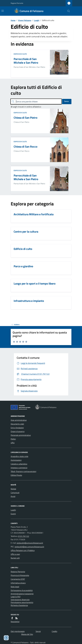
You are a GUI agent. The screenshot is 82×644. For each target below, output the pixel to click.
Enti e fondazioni (17, 428)
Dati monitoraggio (18, 631)
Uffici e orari (15, 554)
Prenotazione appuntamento (22, 602)
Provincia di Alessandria (20, 575)
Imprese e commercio (19, 468)
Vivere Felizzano (25, 20)
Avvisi (13, 496)
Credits (54, 631)
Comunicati (15, 493)
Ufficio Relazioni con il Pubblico (23, 550)
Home (13, 20)
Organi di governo (18, 431)
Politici (13, 439)
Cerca (66, 101)
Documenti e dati (17, 424)
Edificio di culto (20, 54)
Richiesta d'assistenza (19, 605)
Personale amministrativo (21, 435)
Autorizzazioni (16, 460)
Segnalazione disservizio (20, 600)
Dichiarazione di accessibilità (22, 590)
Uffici (13, 443)
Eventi (13, 514)
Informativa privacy (18, 583)
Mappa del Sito (27, 634)
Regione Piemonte (17, 3)
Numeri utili (15, 558)
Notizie (13, 489)
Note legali (15, 587)
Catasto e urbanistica (19, 464)
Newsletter (15, 622)
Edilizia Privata (16, 475)
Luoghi (37, 20)
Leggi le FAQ (16, 597)
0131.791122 (24, 536)
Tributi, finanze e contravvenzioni (23, 471)
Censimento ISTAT (18, 579)
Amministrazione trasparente (22, 594)
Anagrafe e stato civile (19, 456)
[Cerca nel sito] (68, 11)
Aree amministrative (19, 420)
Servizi (38, 631)
